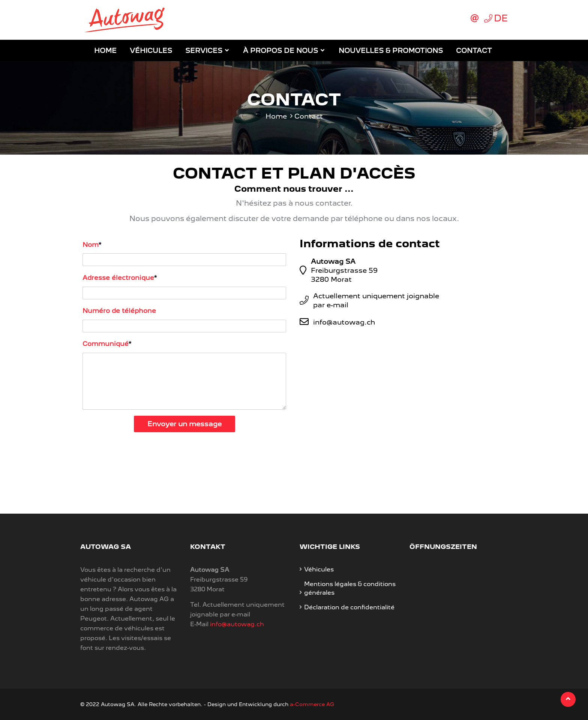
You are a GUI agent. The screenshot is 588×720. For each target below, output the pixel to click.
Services (204, 50)
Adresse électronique (118, 278)
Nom (91, 245)
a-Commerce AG (312, 704)
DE (501, 18)
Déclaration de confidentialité (349, 607)
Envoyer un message (184, 424)
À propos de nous (280, 50)
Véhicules (151, 50)
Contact (474, 50)
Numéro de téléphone (119, 311)
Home (105, 50)
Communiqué (106, 344)
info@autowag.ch (344, 322)
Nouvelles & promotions (391, 50)
